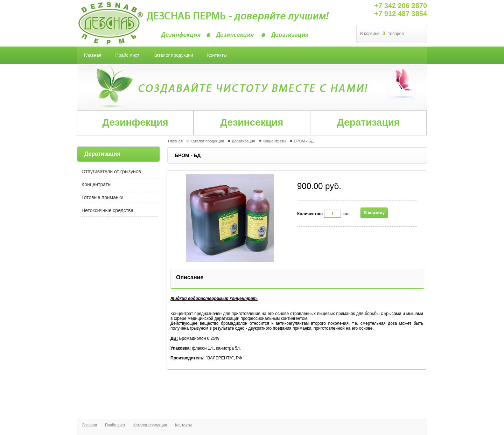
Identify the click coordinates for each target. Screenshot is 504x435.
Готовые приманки (103, 197)
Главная (90, 425)
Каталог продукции (150, 425)
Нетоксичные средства (107, 210)
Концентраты (96, 184)
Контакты (183, 425)
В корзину (374, 213)
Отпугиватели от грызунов (111, 171)
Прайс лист (115, 425)
